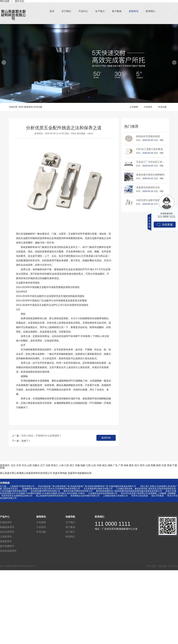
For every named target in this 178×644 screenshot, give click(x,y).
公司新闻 (134, 107)
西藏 (153, 465)
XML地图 (151, 566)
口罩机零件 (6, 537)
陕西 (159, 465)
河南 (99, 465)
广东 (115, 465)
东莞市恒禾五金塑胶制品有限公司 (17, 496)
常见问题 (38, 107)
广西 (121, 465)
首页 (52, 11)
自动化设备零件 (8, 551)
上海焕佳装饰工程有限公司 (115, 496)
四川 (137, 465)
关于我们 (66, 11)
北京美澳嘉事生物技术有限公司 (98, 489)
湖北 (104, 465)
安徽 (77, 465)
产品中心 (83, 11)
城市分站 (173, 566)
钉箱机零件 (6, 522)
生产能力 (100, 11)
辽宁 (43, 465)
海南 (126, 465)
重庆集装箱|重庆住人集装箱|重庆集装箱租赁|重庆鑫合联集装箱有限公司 (129, 491)
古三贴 (3, 486)
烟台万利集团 (158, 496)
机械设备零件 (7, 527)
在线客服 (165, 225)
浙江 (72, 465)
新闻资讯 (134, 11)
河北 (24, 465)
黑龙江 (55, 465)
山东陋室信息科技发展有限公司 (103, 493)
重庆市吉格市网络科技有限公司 (78, 491)
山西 (29, 465)
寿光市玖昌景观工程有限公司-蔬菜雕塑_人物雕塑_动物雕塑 (148, 493)
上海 (61, 465)
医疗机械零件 (7, 546)
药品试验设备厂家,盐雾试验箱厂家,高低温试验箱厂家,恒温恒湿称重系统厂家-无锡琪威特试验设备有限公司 (87, 486)
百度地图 (162, 566)
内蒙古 (36, 465)
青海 (169, 465)
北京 (13, 465)
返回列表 (106, 438)
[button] (89, 97)
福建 (83, 465)
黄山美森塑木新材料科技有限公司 (13, 15)
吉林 (48, 465)
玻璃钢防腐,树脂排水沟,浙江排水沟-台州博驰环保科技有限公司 (51, 489)
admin (90, 133)
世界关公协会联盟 (140, 496)
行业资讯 (148, 107)
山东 (94, 465)
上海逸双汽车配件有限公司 (22, 486)
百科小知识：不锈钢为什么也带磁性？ (42, 436)
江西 (88, 465)
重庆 (131, 465)
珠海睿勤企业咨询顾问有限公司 (85, 496)
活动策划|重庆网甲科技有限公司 (45, 491)
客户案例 (117, 11)
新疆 (2, 468)
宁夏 (175, 465)
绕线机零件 (6, 541)
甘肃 (164, 465)
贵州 (142, 465)
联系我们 (150, 11)
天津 (19, 465)
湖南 (110, 465)
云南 (148, 465)
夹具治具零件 (7, 532)
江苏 (67, 465)
